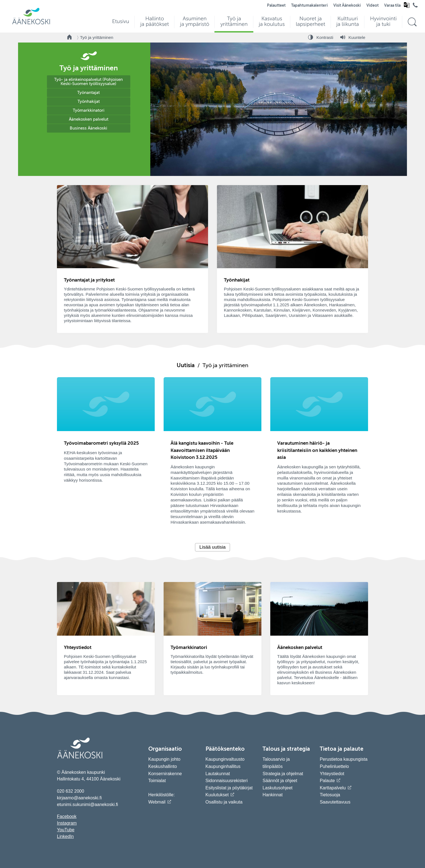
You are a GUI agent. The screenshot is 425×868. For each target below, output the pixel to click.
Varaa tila (392, 6)
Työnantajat (88, 93)
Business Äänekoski (88, 128)
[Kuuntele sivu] (353, 38)
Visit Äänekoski (347, 6)
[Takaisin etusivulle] (70, 38)
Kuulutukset (217, 795)
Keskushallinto (163, 766)
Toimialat (157, 781)
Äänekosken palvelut (89, 119)
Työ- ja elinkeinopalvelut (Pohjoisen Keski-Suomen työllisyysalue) (88, 82)
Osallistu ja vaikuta (224, 802)
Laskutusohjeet (277, 788)
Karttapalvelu (333, 788)
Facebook (67, 816)
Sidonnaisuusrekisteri (227, 781)
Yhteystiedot (332, 774)
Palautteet (276, 6)
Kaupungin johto (164, 759)
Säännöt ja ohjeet (280, 781)
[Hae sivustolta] (412, 22)
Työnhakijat (89, 102)
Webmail (157, 802)
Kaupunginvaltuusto (225, 759)
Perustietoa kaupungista (344, 759)
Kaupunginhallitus (223, 766)
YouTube (66, 830)
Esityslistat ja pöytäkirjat (229, 788)
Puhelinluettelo (334, 766)
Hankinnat (273, 795)
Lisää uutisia (213, 547)
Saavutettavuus (335, 802)
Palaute (327, 781)
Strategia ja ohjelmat (283, 774)
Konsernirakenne (165, 774)
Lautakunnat (218, 774)
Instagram (67, 823)
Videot (372, 6)
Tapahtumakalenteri (309, 6)
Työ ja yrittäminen (97, 37)
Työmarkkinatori (89, 110)
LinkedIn (65, 836)
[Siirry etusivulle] (31, 24)
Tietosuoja (330, 795)
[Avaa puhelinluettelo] (415, 6)
